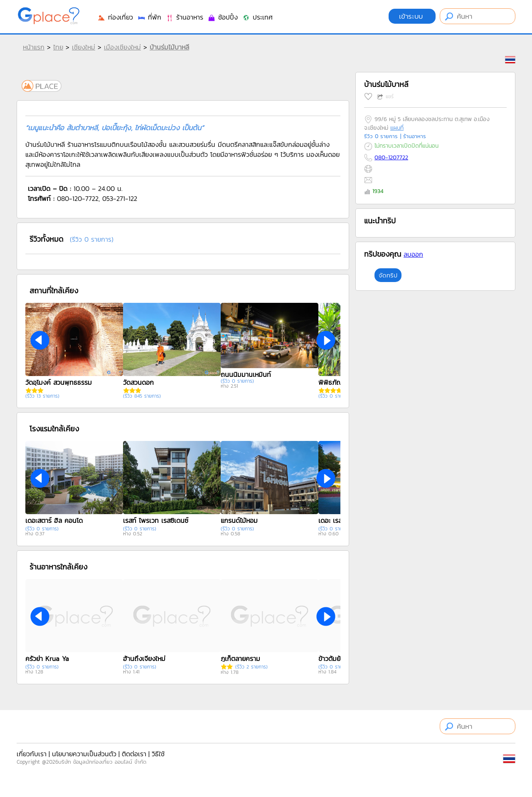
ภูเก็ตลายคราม (240, 658)
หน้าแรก (34, 47)
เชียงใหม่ (84, 47)
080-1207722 (391, 157)
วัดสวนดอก (138, 382)
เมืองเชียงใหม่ (122, 47)
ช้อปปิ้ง (223, 17)
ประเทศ (257, 17)
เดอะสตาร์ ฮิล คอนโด (54, 520)
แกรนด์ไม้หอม (239, 520)
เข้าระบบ (412, 16)
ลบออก (413, 254)
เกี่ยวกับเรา (32, 754)
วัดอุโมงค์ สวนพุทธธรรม (59, 382)
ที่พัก (149, 17)
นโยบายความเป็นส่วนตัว (84, 754)
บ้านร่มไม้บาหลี (169, 47)
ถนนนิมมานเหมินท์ (246, 374)
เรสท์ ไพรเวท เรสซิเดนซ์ (156, 520)
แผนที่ (397, 128)
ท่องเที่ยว (115, 17)
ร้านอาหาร (184, 17)
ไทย (58, 47)
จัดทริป (388, 275)
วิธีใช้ (158, 754)
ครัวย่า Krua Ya (47, 658)
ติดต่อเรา (134, 754)
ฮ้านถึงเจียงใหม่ (144, 658)
